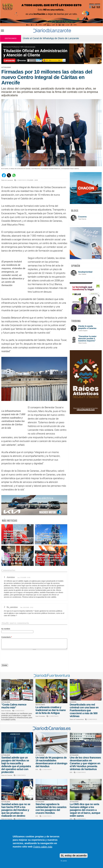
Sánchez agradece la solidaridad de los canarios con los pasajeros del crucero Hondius (51, 809)
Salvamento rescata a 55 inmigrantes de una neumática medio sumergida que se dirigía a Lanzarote (17, 536)
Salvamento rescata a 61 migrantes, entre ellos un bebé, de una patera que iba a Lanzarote (50, 559)
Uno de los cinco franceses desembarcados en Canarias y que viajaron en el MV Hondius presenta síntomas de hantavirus (85, 763)
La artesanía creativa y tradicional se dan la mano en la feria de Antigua (51, 710)
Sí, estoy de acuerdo (74, 856)
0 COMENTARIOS (19, 711)
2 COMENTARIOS (21, 180)
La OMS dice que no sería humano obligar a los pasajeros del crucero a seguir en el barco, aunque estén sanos (85, 810)
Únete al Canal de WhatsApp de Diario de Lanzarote (51, 38)
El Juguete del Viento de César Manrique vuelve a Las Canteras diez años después (50, 537)
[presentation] (20, 657)
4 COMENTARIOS (47, 816)
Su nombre (6, 629)
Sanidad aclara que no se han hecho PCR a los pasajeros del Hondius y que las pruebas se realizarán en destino (16, 810)
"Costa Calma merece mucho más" (14, 706)
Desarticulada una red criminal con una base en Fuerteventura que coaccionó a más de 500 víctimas (84, 710)
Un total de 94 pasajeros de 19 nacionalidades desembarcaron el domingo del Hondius (51, 762)
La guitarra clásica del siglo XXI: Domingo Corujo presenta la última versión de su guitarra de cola (17, 557)
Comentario (7, 637)
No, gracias (64, 861)
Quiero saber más (43, 847)
